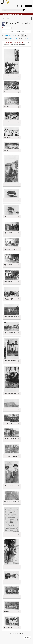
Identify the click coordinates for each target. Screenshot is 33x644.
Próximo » (27, 637)
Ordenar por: (23, 38)
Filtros (6, 19)
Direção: (7, 38)
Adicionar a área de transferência (18, 76)
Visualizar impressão (8, 35)
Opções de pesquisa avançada (16, 31)
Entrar (28, 6)
